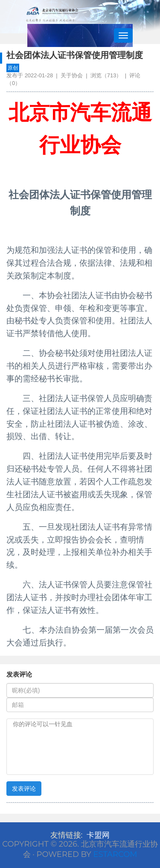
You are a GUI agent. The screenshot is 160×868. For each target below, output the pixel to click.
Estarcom (115, 854)
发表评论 (24, 789)
